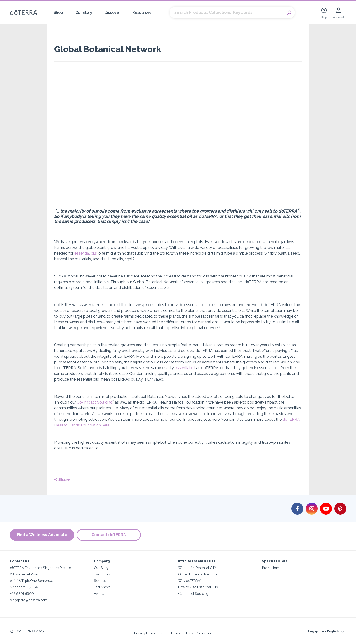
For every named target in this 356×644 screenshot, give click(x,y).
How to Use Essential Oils (198, 587)
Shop (58, 13)
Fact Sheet (102, 587)
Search (289, 13)
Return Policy (170, 633)
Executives (102, 574)
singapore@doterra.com (29, 600)
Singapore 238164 (24, 587)
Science (100, 581)
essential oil (185, 368)
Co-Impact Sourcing (95, 402)
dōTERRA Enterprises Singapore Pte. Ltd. (41, 568)
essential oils (86, 253)
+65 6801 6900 (22, 593)
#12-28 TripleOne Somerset (31, 581)
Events (99, 593)
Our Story (84, 13)
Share (62, 480)
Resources (142, 13)
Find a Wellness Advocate (42, 535)
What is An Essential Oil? (197, 568)
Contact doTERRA (109, 535)
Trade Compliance (200, 633)
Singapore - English (323, 631)
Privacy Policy (145, 633)
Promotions (271, 568)
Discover (112, 13)
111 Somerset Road (25, 574)
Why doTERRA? (190, 581)
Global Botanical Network (198, 574)
